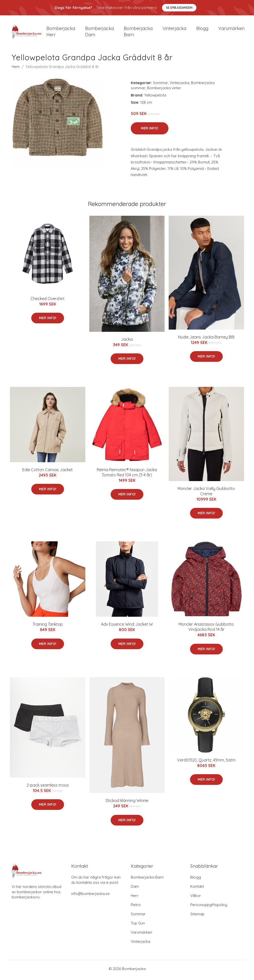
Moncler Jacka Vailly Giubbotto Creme (206, 494)
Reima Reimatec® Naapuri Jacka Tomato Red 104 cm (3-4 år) (127, 475)
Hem (16, 69)
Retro (136, 907)
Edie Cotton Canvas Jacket (48, 472)
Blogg (202, 30)
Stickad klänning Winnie (127, 803)
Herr (135, 898)
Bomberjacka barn (138, 33)
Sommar (160, 85)
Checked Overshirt (48, 301)
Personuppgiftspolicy (209, 907)
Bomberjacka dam (99, 33)
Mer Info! (150, 131)
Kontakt (197, 889)
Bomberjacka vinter (164, 90)
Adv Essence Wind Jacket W (127, 627)
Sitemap (197, 917)
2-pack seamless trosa (48, 788)
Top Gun (138, 926)
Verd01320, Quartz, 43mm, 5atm (206, 763)
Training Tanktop (48, 627)
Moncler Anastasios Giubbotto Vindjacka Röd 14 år (206, 629)
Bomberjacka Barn (147, 880)
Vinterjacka (174, 30)
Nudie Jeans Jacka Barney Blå (206, 339)
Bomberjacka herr (61, 33)
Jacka (127, 342)
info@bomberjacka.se (90, 896)
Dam (135, 889)
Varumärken (231, 30)
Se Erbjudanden (179, 8)
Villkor (196, 898)
